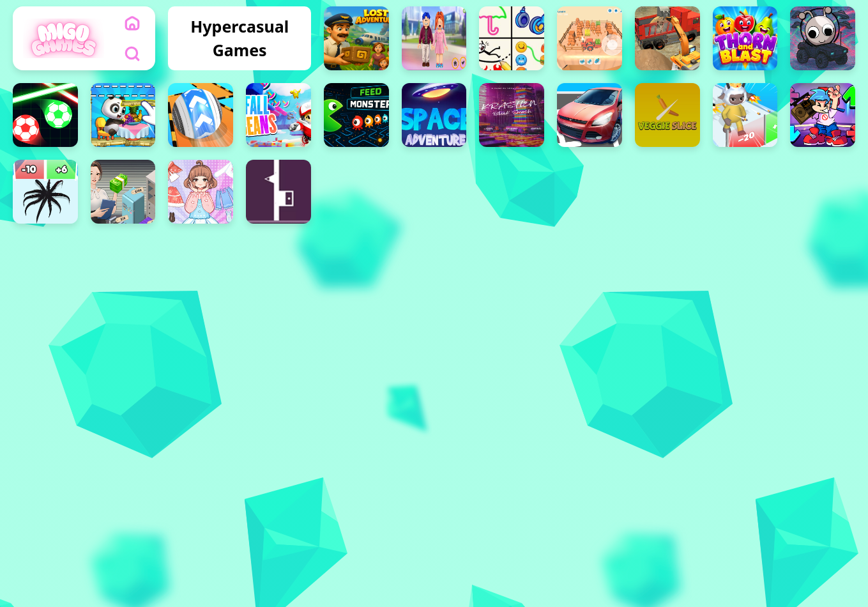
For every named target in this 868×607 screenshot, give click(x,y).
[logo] (64, 38)
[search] (132, 54)
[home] (132, 23)
